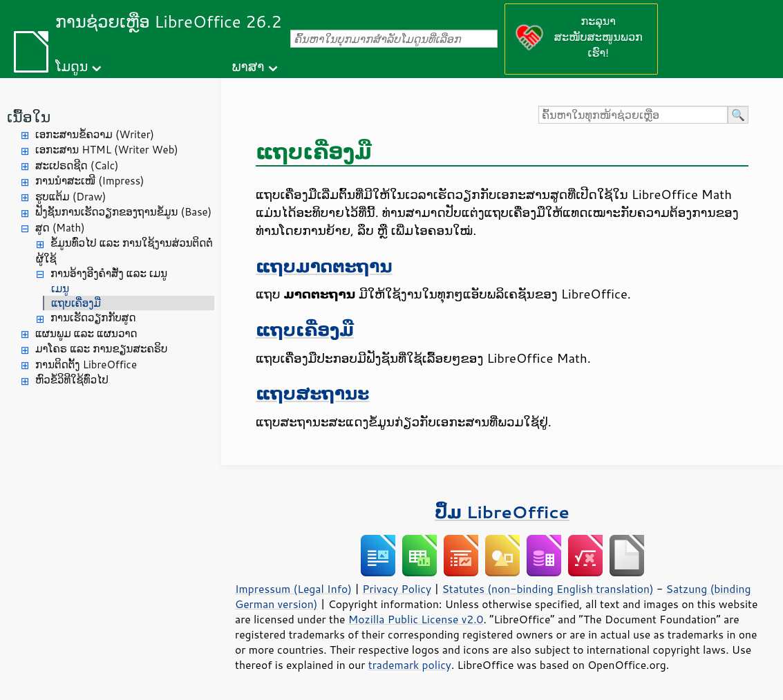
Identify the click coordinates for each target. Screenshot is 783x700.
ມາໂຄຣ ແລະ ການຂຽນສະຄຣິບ (101, 349)
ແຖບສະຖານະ (312, 393)
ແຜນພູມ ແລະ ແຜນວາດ (86, 333)
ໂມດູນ (72, 66)
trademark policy (410, 665)
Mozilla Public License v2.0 (416, 619)
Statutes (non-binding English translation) (547, 589)
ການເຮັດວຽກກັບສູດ (93, 318)
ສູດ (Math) (60, 228)
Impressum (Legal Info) (293, 589)
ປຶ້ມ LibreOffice (502, 512)
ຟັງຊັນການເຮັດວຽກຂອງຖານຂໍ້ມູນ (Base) (123, 212)
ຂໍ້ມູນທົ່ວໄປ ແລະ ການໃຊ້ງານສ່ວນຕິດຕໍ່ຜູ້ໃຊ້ (124, 251)
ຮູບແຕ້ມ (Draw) (70, 197)
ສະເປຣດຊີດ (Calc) (77, 165)
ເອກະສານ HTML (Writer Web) (107, 150)
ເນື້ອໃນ (29, 116)
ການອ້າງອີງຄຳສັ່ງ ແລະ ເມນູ (109, 273)
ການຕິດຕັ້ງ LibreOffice (86, 365)
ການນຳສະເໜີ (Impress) (90, 181)
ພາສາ (248, 66)
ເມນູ (60, 288)
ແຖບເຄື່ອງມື (76, 303)
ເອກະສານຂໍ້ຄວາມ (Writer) (95, 134)
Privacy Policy (397, 589)
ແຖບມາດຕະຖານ (324, 266)
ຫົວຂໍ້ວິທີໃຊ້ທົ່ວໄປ (72, 380)
